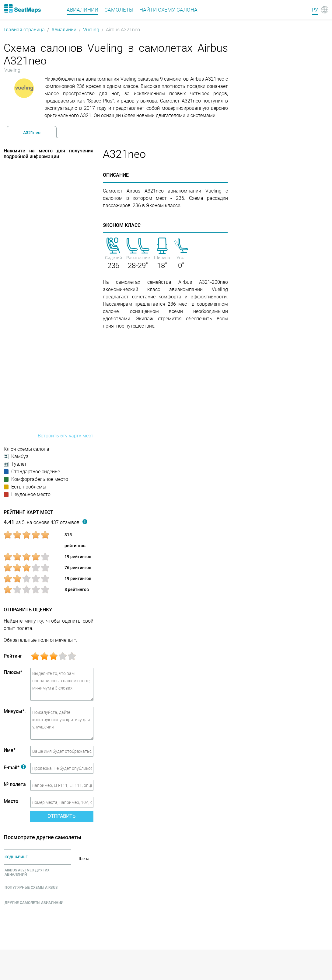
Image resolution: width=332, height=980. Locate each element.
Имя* (10, 750)
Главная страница (24, 30)
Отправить (61, 816)
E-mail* (15, 768)
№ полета (15, 784)
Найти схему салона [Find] (168, 10)
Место (11, 801)
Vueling (91, 30)
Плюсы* (13, 672)
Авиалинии (64, 30)
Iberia (84, 859)
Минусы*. (15, 711)
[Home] (22, 9)
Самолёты (119, 10)
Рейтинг (13, 656)
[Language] (320, 10)
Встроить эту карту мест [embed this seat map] (66, 436)
